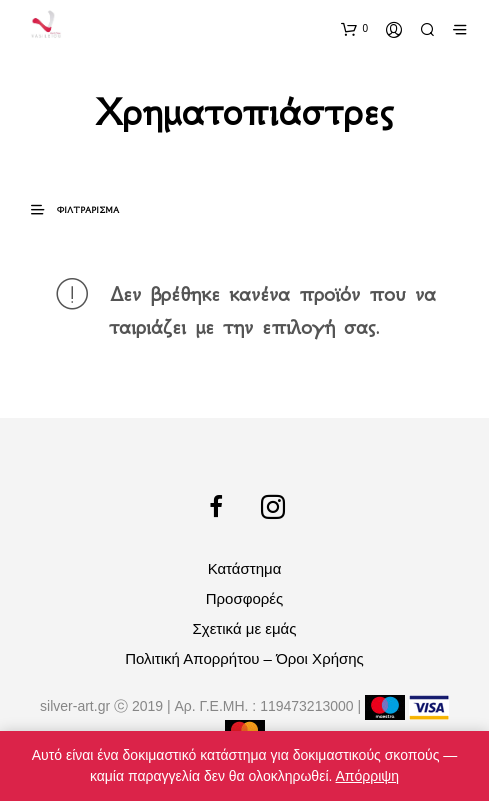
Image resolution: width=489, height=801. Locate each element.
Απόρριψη (368, 776)
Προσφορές (244, 598)
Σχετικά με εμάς (245, 628)
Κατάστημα (245, 568)
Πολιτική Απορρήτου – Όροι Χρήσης (244, 658)
